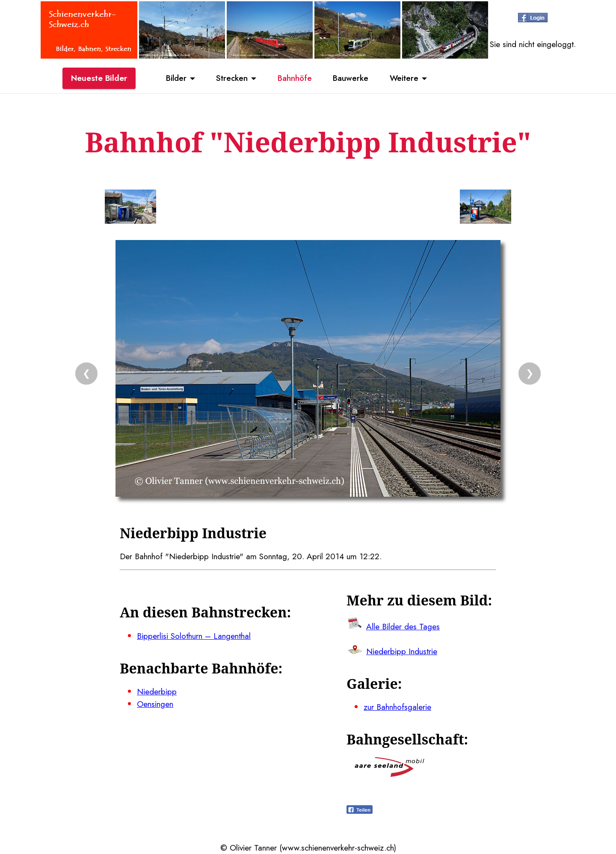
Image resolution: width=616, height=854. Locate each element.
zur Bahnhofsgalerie (397, 707)
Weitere (405, 78)
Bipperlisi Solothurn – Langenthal (194, 636)
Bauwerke (351, 78)
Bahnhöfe (295, 78)
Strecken (232, 78)
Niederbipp (157, 691)
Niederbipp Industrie (402, 651)
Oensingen (155, 704)
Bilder (175, 78)
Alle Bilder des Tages (403, 626)
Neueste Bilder (99, 78)
